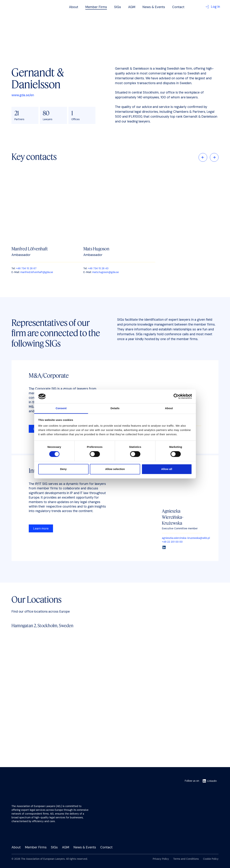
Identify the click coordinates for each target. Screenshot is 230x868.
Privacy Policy (161, 859)
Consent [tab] (61, 408)
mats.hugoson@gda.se (105, 272)
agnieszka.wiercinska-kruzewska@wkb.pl (186, 538)
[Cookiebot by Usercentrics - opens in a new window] (176, 396)
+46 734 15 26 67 (26, 268)
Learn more (41, 529)
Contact (178, 7)
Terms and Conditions (186, 859)
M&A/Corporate (49, 375)
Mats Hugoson (96, 249)
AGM (132, 7)
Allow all (167, 469)
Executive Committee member (180, 528)
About (74, 7)
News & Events (154, 7)
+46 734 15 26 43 (98, 268)
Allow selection (115, 469)
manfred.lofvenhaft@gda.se (37, 272)
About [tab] (169, 408)
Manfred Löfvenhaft (30, 249)
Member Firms (96, 7)
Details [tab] (115, 408)
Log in (213, 7)
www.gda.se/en (23, 95)
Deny (63, 469)
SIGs (118, 7)
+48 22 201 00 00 (172, 542)
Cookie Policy (211, 859)
